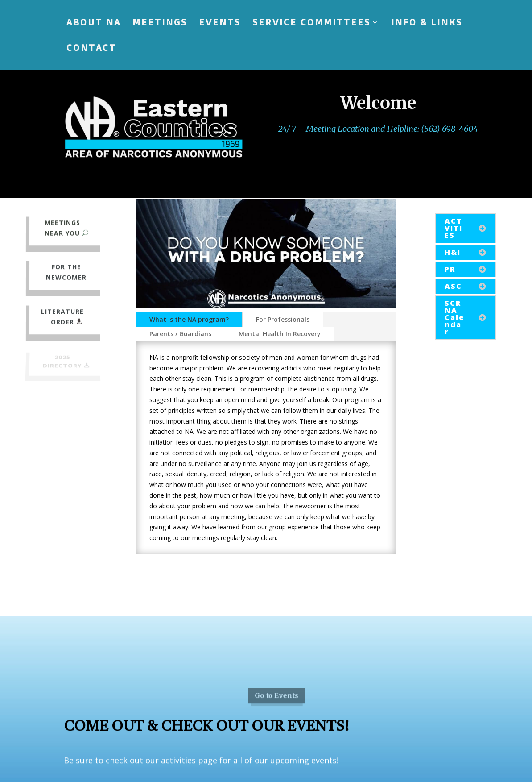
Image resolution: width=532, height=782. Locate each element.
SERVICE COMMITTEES (311, 23)
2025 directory (62, 362)
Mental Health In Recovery (280, 334)
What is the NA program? (189, 319)
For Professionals (283, 319)
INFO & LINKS (427, 23)
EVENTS (220, 23)
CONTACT (91, 49)
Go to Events (276, 716)
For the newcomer (66, 272)
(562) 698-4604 (450, 129)
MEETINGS (160, 23)
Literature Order (62, 317)
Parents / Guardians (180, 334)
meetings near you (62, 228)
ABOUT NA (94, 23)
